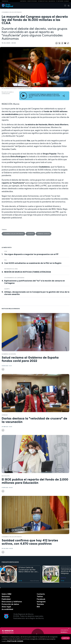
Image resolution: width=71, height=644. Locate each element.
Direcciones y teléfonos (12, 602)
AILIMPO (7, 289)
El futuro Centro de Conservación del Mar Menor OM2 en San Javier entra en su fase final (29, 570)
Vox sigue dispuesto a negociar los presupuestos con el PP (31, 254)
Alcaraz (67, 1)
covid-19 (30, 234)
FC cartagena (60, 1)
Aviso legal (6, 607)
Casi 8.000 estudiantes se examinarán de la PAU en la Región (33, 263)
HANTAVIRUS (23, 1)
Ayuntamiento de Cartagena (14, 278)
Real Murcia (52, 1)
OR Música (64, 632)
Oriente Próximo (32, 1)
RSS (38, 607)
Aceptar (66, 638)
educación (6, 476)
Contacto (41, 594)
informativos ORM (11, 269)
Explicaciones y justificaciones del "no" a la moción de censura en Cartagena (35, 282)
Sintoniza (6, 596)
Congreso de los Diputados (12, 12)
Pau (6, 260)
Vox (6, 251)
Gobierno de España (9, 354)
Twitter (40, 596)
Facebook (41, 599)
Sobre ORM (6, 594)
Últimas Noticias (43, 1)
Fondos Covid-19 (43, 234)
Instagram (41, 602)
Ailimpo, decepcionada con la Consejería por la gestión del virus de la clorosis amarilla (37, 293)
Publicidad (6, 599)
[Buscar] (68, 6)
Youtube (40, 604)
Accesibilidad (7, 609)
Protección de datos (10, 604)
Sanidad (5, 415)
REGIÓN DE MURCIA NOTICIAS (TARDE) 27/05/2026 (28, 272)
